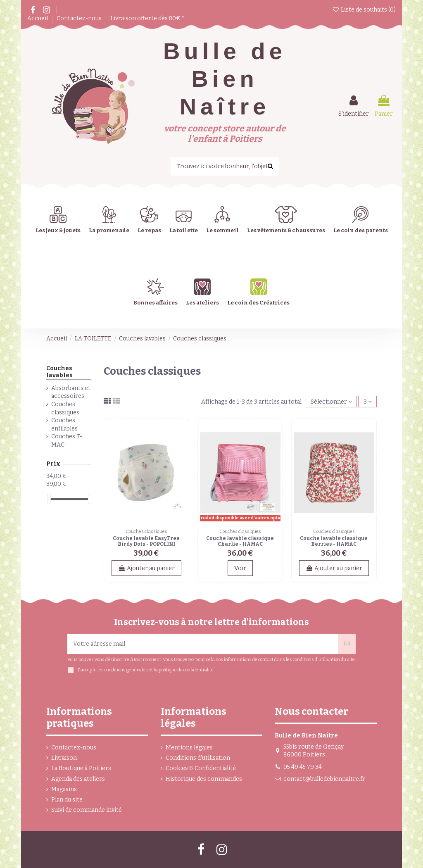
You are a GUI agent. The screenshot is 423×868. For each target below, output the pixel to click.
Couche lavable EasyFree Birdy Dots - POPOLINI (146, 541)
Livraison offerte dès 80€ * (147, 18)
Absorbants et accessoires (71, 392)
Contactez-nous (80, 18)
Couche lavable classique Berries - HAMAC (334, 541)
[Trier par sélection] (331, 402)
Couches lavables (59, 372)
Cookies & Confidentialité (201, 768)
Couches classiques (65, 408)
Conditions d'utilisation (198, 758)
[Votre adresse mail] (203, 644)
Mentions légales (189, 748)
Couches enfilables (64, 424)
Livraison (64, 758)
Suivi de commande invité (87, 810)
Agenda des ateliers (78, 779)
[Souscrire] (347, 644)
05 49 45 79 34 (303, 767)
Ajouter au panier (146, 568)
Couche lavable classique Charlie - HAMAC (240, 541)
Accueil (38, 18)
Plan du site (67, 800)
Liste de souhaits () (364, 10)
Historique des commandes (204, 779)
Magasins (64, 789)
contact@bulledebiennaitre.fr (324, 779)
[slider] (49, 499)
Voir (240, 568)
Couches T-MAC (67, 441)
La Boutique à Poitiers (81, 768)
